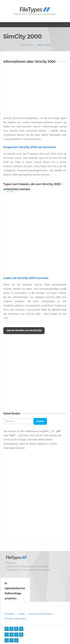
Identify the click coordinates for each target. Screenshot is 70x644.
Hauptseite (27, 45)
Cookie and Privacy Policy (40, 614)
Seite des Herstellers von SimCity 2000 (24, 330)
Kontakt (21, 614)
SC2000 (9, 191)
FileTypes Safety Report (16, 619)
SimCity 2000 (44, 45)
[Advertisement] (32, 90)
